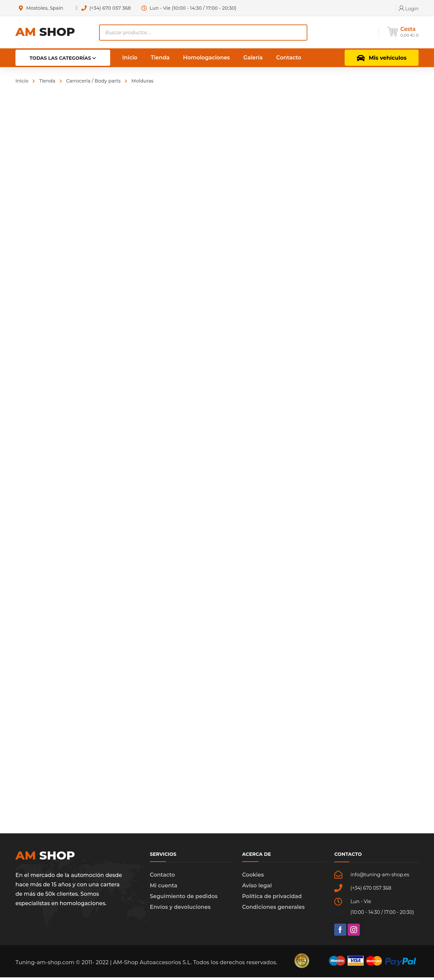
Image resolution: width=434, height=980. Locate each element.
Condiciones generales (273, 910)
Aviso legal (257, 888)
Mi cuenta (164, 888)
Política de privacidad (272, 899)
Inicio (22, 81)
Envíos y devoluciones (180, 910)
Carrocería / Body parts (93, 81)
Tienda (47, 81)
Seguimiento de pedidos (184, 899)
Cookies (253, 877)
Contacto (162, 877)
